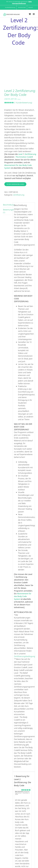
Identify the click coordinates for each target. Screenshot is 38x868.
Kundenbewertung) (23, 103)
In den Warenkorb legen (15, 184)
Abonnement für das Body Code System (23, 596)
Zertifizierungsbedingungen (26, 656)
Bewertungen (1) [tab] (7, 211)
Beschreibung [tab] (7, 205)
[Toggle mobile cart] (30, 14)
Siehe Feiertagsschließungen (22, 3)
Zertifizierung (30, 154)
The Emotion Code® (24, 157)
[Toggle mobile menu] (34, 14)
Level (21, 154)
